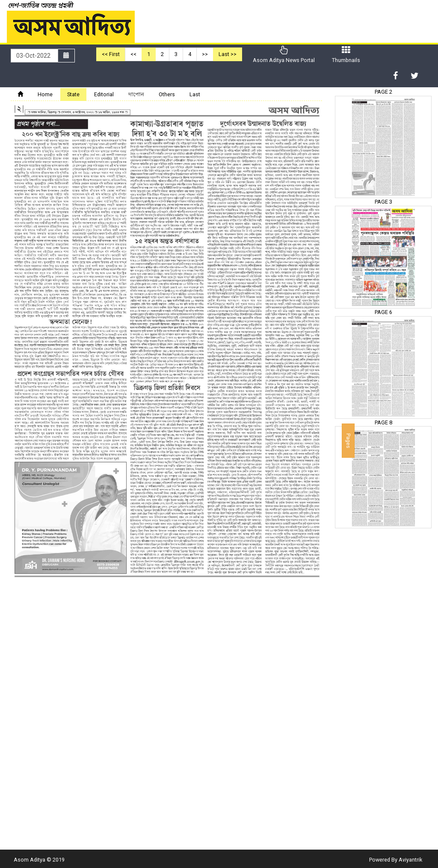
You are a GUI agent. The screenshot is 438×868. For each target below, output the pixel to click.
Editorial (104, 94)
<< (133, 54)
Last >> (228, 54)
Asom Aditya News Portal (284, 55)
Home (45, 94)
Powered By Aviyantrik (396, 860)
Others (167, 94)
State (73, 94)
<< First (111, 54)
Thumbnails (346, 55)
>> (205, 54)
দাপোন (136, 94)
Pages (348, 440)
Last (195, 94)
